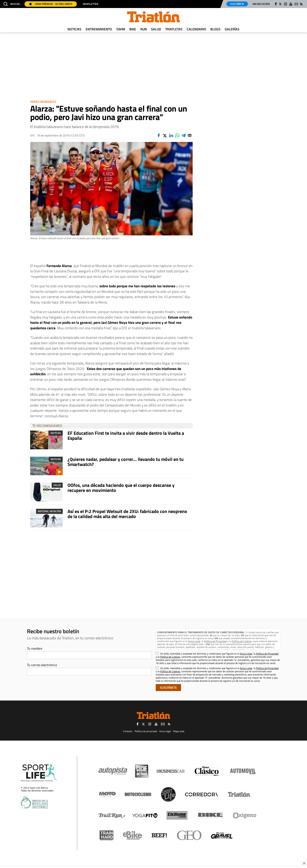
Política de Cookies (242, 641)
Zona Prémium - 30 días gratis (51, 4)
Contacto (128, 731)
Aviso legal (165, 731)
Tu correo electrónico (42, 665)
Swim (121, 29)
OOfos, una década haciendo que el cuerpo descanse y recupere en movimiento (121, 488)
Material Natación (49, 511)
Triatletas (174, 29)
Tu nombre (35, 648)
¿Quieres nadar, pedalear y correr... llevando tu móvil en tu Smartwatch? (126, 462)
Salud (156, 29)
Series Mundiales (43, 102)
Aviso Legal (194, 641)
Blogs (215, 29)
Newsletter (91, 4)
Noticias (74, 29)
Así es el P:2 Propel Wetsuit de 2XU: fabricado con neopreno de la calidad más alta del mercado (127, 514)
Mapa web (179, 731)
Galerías (232, 29)
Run (144, 29)
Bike (133, 29)
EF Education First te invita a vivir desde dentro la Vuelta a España (126, 436)
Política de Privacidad (215, 641)
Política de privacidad (146, 731)
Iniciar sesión (261, 4)
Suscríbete (237, 4)
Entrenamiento (99, 29)
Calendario (196, 29)
